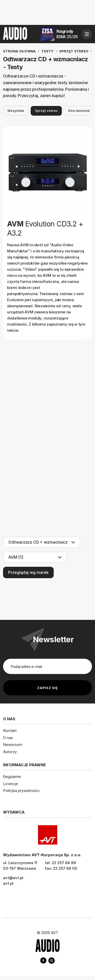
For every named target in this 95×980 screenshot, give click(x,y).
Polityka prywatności (21, 791)
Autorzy (10, 752)
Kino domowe (79, 111)
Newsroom (13, 745)
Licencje (11, 784)
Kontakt (10, 731)
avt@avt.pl (13, 878)
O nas (8, 738)
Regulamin (12, 777)
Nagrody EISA (67, 34)
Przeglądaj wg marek (28, 572)
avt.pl (8, 883)
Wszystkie (16, 111)
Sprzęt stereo (46, 111)
